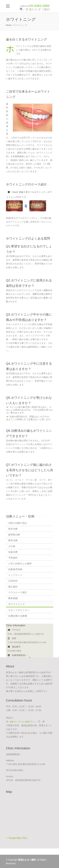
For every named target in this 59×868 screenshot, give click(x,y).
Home (9, 25)
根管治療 (13, 540)
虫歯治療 (13, 552)
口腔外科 (13, 581)
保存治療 (13, 529)
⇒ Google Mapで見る (17, 838)
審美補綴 (13, 598)
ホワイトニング (16, 604)
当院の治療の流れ (18, 523)
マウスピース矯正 (18, 592)
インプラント (15, 575)
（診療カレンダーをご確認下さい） (22, 722)
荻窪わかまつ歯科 (27, 860)
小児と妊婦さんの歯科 (20, 563)
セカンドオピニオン (19, 610)
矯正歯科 (13, 587)
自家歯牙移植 (15, 569)
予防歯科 (13, 558)
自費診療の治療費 (18, 616)
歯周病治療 (14, 535)
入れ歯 (12, 546)
